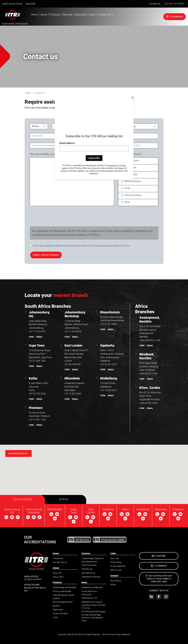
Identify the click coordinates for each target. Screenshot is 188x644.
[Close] (133, 97)
